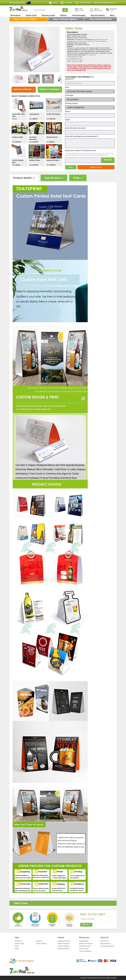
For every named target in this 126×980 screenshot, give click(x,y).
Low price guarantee (107, 946)
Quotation (66, 3)
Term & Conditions (85, 951)
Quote (17, 949)
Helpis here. (79, 10)
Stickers (63, 15)
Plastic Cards (31, 15)
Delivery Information (86, 943)
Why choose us (106, 943)
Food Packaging (79, 15)
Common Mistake (64, 946)
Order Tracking (41, 943)
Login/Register (84, 941)
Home (53, 3)
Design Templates (64, 943)
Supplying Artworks (64, 941)
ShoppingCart (111, 10)
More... (113, 15)
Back (71, 167)
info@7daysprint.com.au (105, 3)
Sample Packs (20, 943)
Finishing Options (63, 949)
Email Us (39, 941)
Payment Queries (85, 946)
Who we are (105, 941)
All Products (16, 15)
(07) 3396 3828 (83, 3)
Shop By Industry (98, 15)
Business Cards (48, 15)
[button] (61, 79)
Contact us (18, 941)
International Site (19, 3)
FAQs (17, 946)
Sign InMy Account (96, 10)
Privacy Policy (84, 949)
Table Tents (74, 28)
